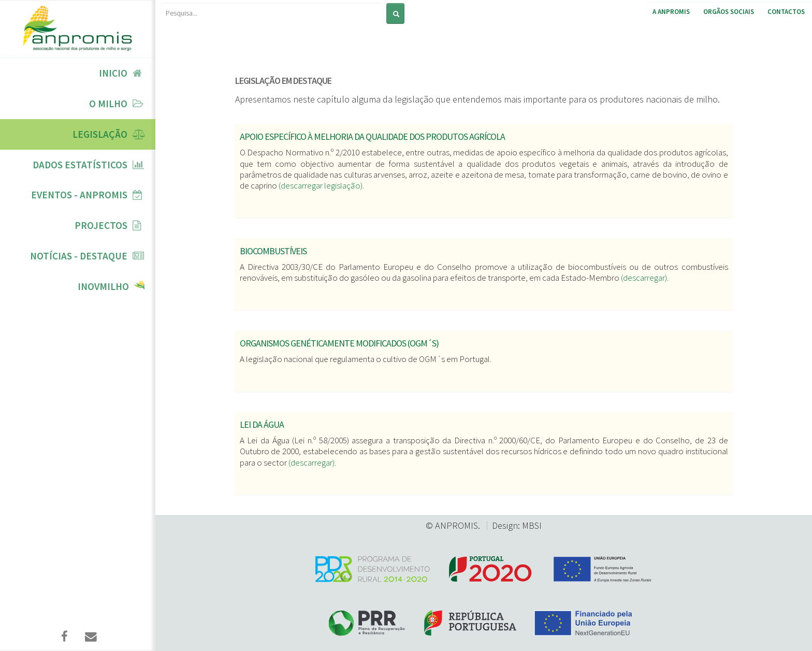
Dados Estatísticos (80, 165)
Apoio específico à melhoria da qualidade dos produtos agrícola (372, 136)
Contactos (786, 12)
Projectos (101, 225)
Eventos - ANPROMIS (79, 195)
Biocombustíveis (273, 251)
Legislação (100, 134)
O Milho (108, 104)
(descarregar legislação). (321, 185)
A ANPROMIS (671, 12)
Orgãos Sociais (729, 12)
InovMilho (103, 286)
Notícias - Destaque (79, 256)
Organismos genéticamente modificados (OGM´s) (339, 343)
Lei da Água (262, 424)
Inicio (113, 73)
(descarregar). (645, 278)
